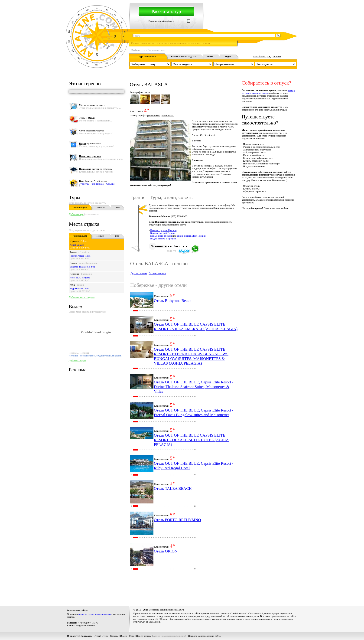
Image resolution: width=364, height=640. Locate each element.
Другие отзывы (139, 273)
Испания (74, 274)
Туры (75, 198)
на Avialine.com (93, 181)
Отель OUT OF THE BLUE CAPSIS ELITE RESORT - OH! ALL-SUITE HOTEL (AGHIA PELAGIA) (191, 440)
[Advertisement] (213, 589)
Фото (132, 636)
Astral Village (77, 245)
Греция (73, 263)
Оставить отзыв (157, 273)
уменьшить (168, 115)
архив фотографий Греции (191, 236)
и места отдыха (183, 56)
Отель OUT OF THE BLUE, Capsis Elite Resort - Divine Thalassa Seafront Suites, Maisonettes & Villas (194, 387)
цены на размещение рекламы (95, 614)
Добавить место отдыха (82, 297)
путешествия (90, 143)
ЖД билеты (274, 56)
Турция (74, 252)
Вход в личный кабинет (161, 21)
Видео (124, 636)
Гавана (81, 285)
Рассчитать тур (166, 11)
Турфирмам (98, 184)
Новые (101, 207)
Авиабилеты (260, 56)
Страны (114, 636)
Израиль (74, 241)
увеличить (154, 115)
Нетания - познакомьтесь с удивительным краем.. (96, 356)
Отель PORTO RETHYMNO (177, 520)
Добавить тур (76, 214)
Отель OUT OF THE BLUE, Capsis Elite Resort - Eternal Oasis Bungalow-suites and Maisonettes (194, 413)
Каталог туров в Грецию (163, 230)
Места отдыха (84, 224)
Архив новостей (162, 636)
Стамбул (84, 252)
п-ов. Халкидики (88, 263)
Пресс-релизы (144, 636)
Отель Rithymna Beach (173, 301)
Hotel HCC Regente (80, 278)
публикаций (180, 636)
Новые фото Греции (161, 236)
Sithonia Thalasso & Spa (82, 267)
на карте (92, 105)
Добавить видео (77, 360)
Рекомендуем (80, 207)
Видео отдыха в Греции (163, 238)
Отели (105, 636)
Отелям (110, 184)
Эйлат (84, 241)
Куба (72, 285)
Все (118, 207)
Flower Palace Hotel (80, 256)
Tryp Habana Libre (79, 288)
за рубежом (96, 169)
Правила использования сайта (204, 636)
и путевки (147, 56)
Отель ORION (166, 551)
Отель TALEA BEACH (173, 488)
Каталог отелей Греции (163, 233)
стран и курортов (91, 131)
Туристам (84, 184)
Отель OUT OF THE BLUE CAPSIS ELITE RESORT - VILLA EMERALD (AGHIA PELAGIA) (196, 327)
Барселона (87, 274)
